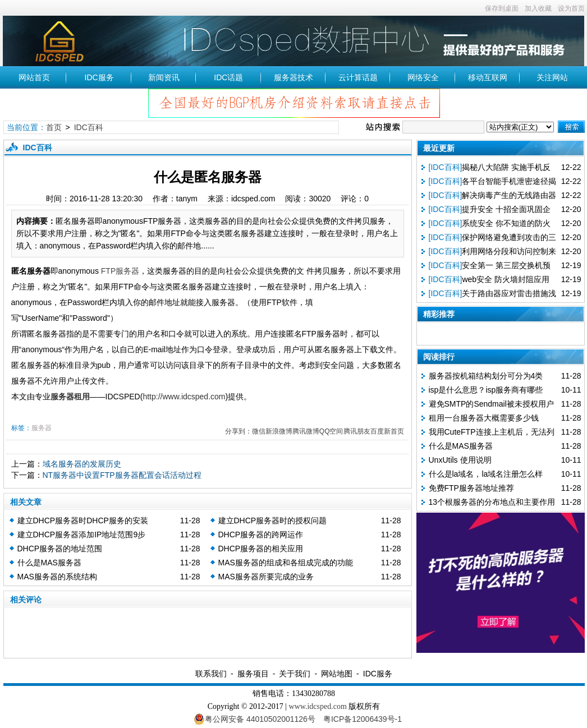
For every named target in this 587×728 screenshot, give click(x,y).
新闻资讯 (164, 77)
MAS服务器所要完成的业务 (266, 577)
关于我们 (295, 674)
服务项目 (253, 674)
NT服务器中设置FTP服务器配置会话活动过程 (122, 475)
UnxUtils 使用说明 (460, 460)
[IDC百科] (446, 167)
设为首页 (571, 8)
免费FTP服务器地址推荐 (471, 488)
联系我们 (211, 674)
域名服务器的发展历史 (82, 464)
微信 (259, 431)
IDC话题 (228, 77)
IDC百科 (89, 127)
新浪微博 (279, 431)
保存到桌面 (502, 8)
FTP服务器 (120, 271)
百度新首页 (387, 431)
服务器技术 (293, 77)
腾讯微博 (306, 431)
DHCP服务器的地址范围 (60, 549)
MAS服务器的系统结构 (57, 577)
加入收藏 (538, 8)
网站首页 (34, 77)
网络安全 (423, 77)
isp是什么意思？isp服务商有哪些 (486, 390)
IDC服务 (99, 77)
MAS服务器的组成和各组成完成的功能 (286, 563)
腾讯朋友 (357, 431)
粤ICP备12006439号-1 (363, 719)
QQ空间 (331, 431)
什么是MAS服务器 (49, 563)
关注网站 (552, 77)
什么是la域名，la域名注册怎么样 (486, 474)
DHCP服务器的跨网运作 (261, 535)
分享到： (239, 431)
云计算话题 (358, 77)
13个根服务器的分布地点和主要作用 (492, 502)
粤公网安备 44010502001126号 (254, 719)
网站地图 (337, 674)
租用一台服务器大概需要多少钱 (484, 418)
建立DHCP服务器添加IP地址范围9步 (82, 535)
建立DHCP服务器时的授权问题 (273, 520)
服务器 (42, 428)
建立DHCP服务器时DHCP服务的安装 (83, 520)
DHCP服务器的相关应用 (261, 549)
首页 (54, 127)
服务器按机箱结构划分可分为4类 (486, 376)
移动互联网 (488, 77)
